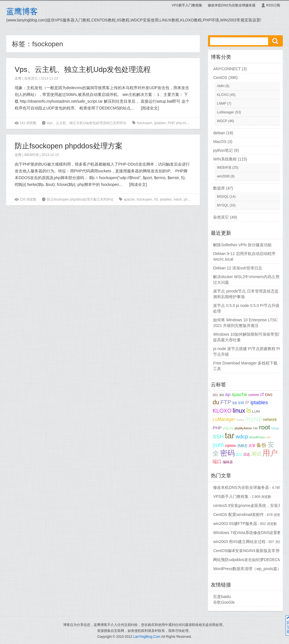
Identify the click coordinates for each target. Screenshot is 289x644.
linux (239, 411)
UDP (197, 123)
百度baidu (222, 597)
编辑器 (228, 462)
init (241, 403)
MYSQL (223, 205)
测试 (256, 454)
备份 (261, 445)
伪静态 (242, 446)
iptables (160, 123)
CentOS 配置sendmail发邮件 (238, 515)
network (270, 419)
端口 (217, 462)
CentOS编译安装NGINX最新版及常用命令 (250, 551)
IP (247, 403)
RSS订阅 (271, 5)
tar (230, 435)
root (265, 427)
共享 (252, 446)
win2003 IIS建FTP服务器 (235, 524)
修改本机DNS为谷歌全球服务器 (232, 5)
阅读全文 (150, 108)
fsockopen (145, 123)
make (240, 420)
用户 (270, 453)
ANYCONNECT (227, 69)
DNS (269, 395)
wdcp (242, 437)
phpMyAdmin (243, 428)
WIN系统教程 (225, 159)
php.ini (181, 123)
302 (222, 395)
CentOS (220, 78)
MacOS (220, 142)
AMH (221, 86)
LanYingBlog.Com (147, 637)
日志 (247, 454)
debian (219, 133)
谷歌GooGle (224, 602)
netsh (178, 199)
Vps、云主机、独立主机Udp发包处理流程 (83, 69)
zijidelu (230, 446)
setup (275, 428)
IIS (156, 199)
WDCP (222, 121)
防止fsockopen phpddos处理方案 (69, 146)
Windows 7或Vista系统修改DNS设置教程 (249, 533)
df (262, 394)
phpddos (190, 199)
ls (249, 410)
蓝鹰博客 (22, 11)
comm (254, 395)
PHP (171, 123)
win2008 (223, 176)
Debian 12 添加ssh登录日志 (238, 268)
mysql (254, 419)
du (216, 402)
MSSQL (223, 197)
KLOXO (223, 95)
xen (268, 437)
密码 (227, 453)
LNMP (221, 104)
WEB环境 (31, 155)
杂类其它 (31, 78)
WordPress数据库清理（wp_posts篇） (247, 569)
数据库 (219, 188)
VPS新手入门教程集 (187, 5)
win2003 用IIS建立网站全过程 (239, 542)
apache (129, 199)
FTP (226, 402)
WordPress (257, 437)
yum (218, 445)
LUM (256, 411)
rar (190, 123)
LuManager (225, 112)
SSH (218, 437)
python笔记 (223, 150)
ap (228, 394)
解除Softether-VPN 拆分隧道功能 (242, 245)
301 (215, 395)
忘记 (239, 454)
